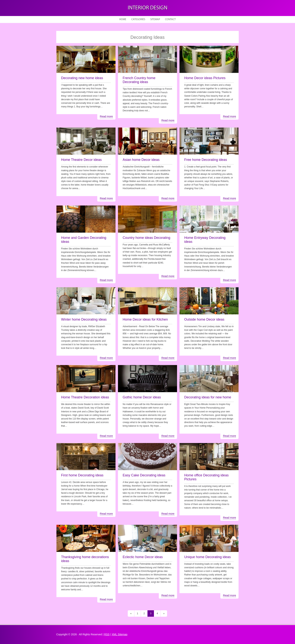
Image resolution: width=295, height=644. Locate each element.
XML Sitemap (120, 634)
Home (123, 19)
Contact (170, 19)
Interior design (148, 8)
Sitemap (155, 19)
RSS (107, 634)
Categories (138, 19)
